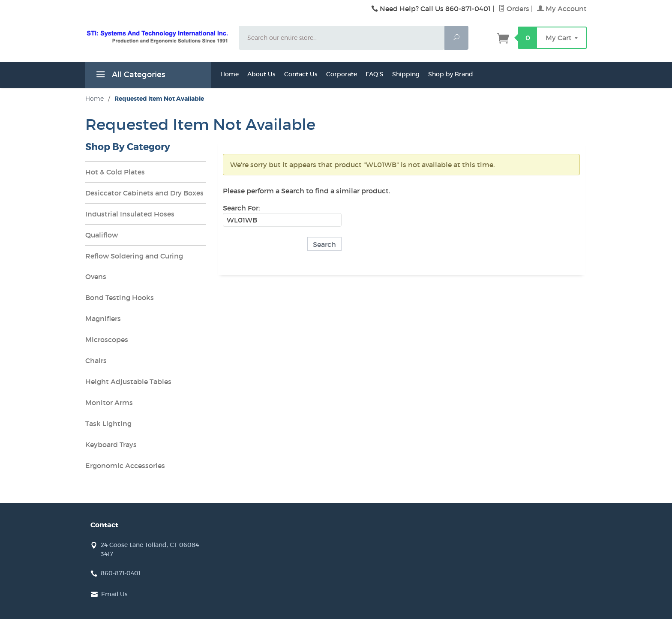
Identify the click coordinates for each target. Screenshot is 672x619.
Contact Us (301, 74)
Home (229, 74)
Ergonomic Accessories (125, 466)
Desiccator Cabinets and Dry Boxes (144, 193)
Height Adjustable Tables (128, 382)
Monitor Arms (109, 403)
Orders (514, 9)
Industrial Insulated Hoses (130, 214)
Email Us (114, 594)
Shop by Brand (451, 74)
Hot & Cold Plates (115, 172)
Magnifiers (103, 319)
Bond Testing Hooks (120, 297)
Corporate (342, 74)
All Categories (129, 76)
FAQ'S (375, 74)
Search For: (241, 208)
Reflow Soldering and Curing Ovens (134, 266)
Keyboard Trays (111, 445)
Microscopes (107, 340)
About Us (261, 74)
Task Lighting (108, 424)
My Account (562, 9)
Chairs (96, 361)
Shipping (406, 74)
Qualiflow (102, 235)
